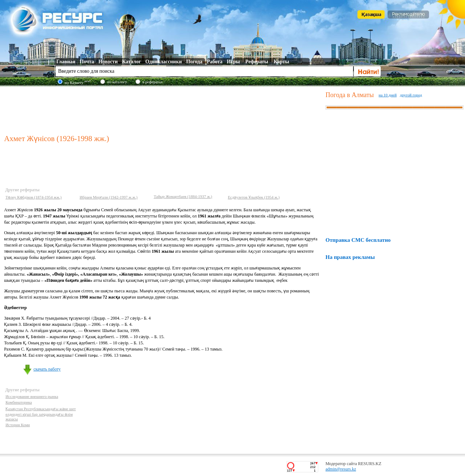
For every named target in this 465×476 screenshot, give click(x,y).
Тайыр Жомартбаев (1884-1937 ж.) (183, 196)
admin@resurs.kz (341, 469)
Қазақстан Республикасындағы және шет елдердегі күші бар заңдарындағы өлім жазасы (41, 414)
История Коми (18, 425)
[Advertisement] (163, 109)
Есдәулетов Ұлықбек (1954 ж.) (254, 197)
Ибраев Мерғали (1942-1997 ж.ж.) (108, 197)
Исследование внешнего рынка (32, 396)
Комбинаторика (19, 402)
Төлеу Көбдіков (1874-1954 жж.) (33, 197)
